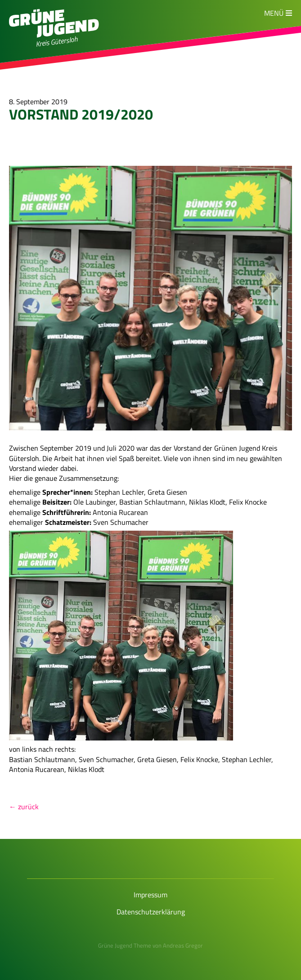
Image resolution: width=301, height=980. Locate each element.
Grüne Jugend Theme (125, 945)
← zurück (24, 807)
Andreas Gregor (183, 945)
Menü (274, 13)
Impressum (150, 895)
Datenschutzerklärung (151, 912)
